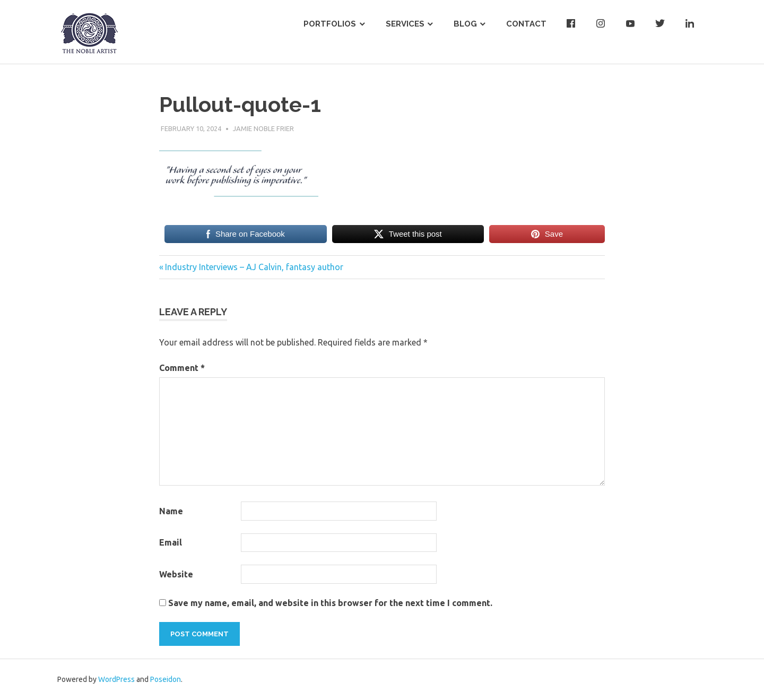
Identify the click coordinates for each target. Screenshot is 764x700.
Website (176, 574)
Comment (182, 368)
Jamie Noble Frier (263, 128)
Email (171, 542)
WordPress (116, 679)
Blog (465, 24)
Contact (526, 24)
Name (171, 511)
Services (405, 24)
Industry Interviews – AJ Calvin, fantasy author (254, 267)
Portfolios (330, 24)
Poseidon (166, 679)
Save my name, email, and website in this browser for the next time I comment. (330, 603)
